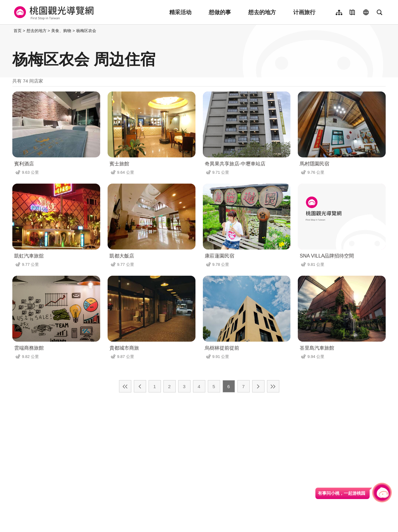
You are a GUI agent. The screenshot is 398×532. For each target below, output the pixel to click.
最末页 (273, 386)
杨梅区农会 (86, 31)
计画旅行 (304, 12)
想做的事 (220, 12)
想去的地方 (262, 12)
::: (11, 31)
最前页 (125, 386)
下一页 (258, 386)
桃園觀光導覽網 (53, 12)
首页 (18, 31)
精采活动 (180, 12)
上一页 (140, 386)
